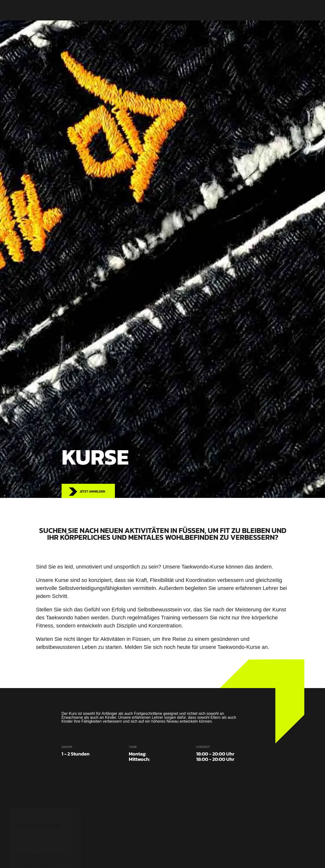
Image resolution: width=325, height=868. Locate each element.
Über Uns (172, 10)
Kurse (151, 10)
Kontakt (195, 10)
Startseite (130, 10)
